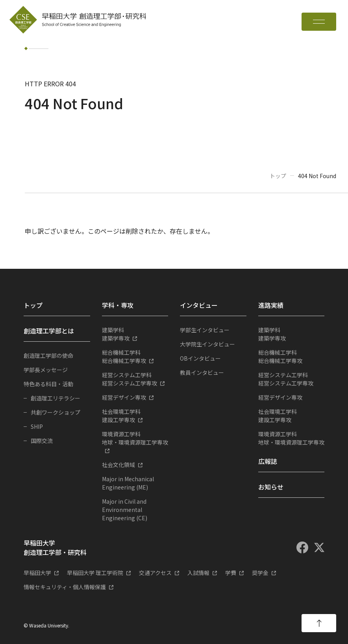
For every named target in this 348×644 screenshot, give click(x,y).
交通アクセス (155, 573)
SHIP (37, 426)
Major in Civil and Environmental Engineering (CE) (125, 510)
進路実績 (271, 305)
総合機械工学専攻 (135, 356)
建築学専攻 (135, 334)
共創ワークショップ (56, 412)
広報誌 (268, 461)
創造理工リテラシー (56, 398)
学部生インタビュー (205, 330)
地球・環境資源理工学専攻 (135, 438)
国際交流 (42, 441)
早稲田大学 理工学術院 (95, 573)
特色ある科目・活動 (48, 384)
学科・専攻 (118, 305)
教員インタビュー (202, 372)
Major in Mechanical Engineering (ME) (128, 483)
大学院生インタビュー (207, 344)
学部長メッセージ (46, 370)
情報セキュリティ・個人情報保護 (65, 587)
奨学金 (260, 573)
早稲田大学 (37, 573)
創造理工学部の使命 (48, 356)
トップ (278, 176)
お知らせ (271, 487)
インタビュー (199, 305)
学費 (231, 573)
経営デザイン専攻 (124, 397)
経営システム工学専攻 (135, 379)
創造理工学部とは (49, 331)
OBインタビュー (200, 358)
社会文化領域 (118, 465)
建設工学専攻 (135, 416)
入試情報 (198, 573)
